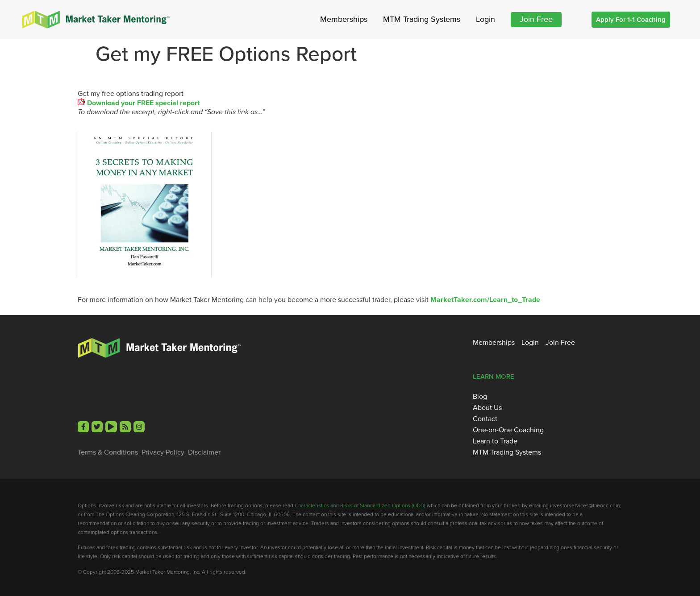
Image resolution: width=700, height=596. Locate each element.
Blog (480, 397)
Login (485, 19)
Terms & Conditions (108, 452)
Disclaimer (204, 452)
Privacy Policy (163, 452)
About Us (487, 408)
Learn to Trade (495, 441)
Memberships (344, 19)
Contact (485, 419)
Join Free (536, 19)
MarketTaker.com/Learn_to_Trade (485, 300)
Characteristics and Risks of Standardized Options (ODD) (360, 505)
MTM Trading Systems (422, 19)
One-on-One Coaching (508, 430)
